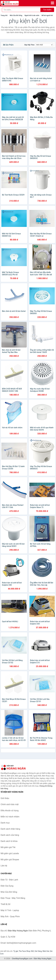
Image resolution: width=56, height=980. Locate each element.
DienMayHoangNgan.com (22, 959)
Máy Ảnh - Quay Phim (10, 916)
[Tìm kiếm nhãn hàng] (21, 10)
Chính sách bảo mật (10, 804)
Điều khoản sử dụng (10, 811)
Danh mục (5, 823)
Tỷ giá (16, 951)
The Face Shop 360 (26, 951)
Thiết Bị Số (5, 904)
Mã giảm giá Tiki (8, 847)
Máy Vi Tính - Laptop (10, 910)
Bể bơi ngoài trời (47, 15)
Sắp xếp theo (29, 45)
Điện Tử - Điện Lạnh (9, 880)
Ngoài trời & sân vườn (32, 15)
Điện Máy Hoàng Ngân (43, 959)
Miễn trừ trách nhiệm (10, 817)
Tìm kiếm (47, 10)
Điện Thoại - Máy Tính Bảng (13, 898)
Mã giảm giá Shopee (10, 860)
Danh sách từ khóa (9, 841)
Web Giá (46, 951)
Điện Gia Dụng (7, 886)
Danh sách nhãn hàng (10, 829)
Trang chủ (4, 15)
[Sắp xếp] (44, 45)
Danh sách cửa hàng (10, 835)
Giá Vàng (38, 951)
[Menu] (52, 3)
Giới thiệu (5, 798)
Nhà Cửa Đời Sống (16, 15)
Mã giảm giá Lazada (10, 853)
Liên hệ (4, 866)
